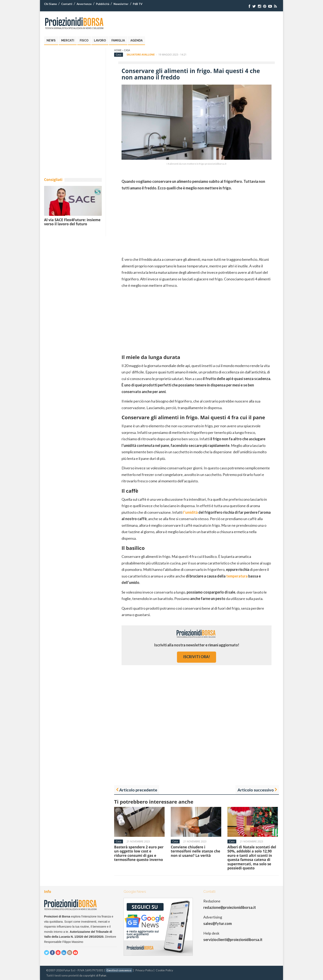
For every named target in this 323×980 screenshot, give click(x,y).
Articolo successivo (256, 790)
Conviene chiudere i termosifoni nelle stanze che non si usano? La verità (195, 851)
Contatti (67, 4)
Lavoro (100, 40)
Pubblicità (103, 4)
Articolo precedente (138, 790)
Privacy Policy (144, 970)
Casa (127, 50)
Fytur (103, 975)
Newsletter (121, 4)
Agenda (136, 40)
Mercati (68, 40)
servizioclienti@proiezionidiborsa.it (233, 940)
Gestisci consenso (119, 970)
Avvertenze (84, 4)
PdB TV (138, 4)
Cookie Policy (164, 970)
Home (118, 50)
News (51, 40)
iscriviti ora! (197, 657)
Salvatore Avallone (141, 55)
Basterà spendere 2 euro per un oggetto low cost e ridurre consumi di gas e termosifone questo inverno (139, 853)
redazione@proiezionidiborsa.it (230, 907)
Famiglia (118, 40)
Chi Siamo (50, 4)
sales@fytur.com (218, 923)
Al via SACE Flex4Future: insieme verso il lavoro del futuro (72, 222)
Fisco (84, 40)
